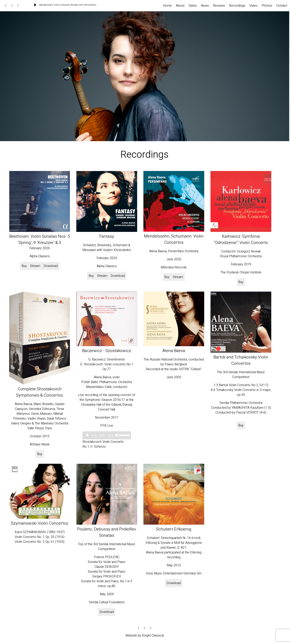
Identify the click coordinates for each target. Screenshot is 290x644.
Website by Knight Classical (145, 636)
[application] (107, 435)
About (180, 6)
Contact (282, 6)
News (205, 6)
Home (167, 6)
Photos (267, 6)
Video (253, 6)
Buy (24, 266)
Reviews (219, 6)
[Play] (88, 435)
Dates (193, 6)
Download (51, 266)
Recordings (237, 6)
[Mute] (117, 435)
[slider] (102, 435)
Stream (35, 266)
